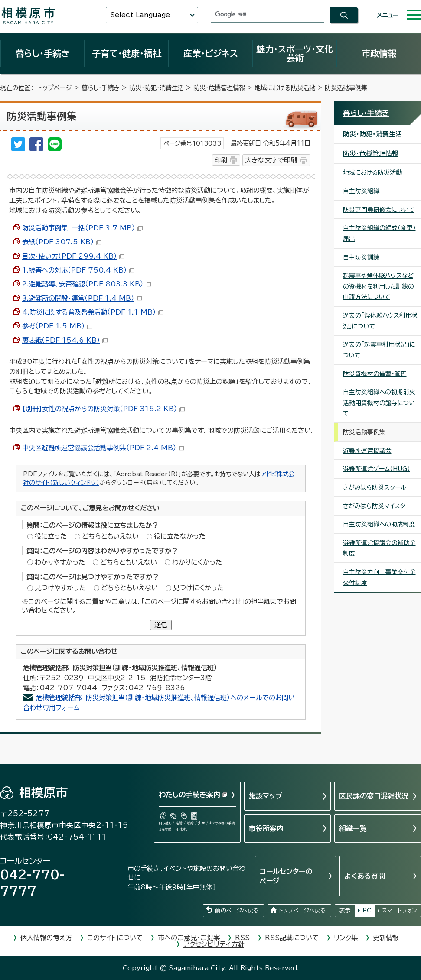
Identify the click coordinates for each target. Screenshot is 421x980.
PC (367, 910)
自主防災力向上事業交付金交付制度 (379, 577)
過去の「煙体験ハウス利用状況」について (380, 321)
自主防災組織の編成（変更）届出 (379, 233)
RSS (242, 938)
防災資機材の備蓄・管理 (375, 374)
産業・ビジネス (211, 53)
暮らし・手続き (42, 53)
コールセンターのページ (286, 876)
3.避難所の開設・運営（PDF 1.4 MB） (82, 298)
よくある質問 (365, 876)
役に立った (51, 536)
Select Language (140, 15)
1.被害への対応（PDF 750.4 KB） (78, 270)
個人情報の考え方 (46, 938)
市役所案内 (266, 828)
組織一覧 (353, 828)
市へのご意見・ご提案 (189, 938)
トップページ (55, 88)
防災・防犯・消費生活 (157, 88)
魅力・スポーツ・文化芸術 (295, 53)
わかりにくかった (197, 562)
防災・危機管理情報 (219, 88)
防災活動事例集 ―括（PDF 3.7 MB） (82, 228)
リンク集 (346, 938)
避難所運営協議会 (367, 451)
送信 (161, 625)
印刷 (221, 160)
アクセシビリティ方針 (214, 944)
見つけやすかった (60, 588)
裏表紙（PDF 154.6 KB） (65, 340)
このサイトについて (115, 938)
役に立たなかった (180, 536)
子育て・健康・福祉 (127, 53)
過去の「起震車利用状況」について (379, 350)
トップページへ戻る (302, 910)
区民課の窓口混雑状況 (374, 796)
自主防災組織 (361, 191)
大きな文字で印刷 (271, 160)
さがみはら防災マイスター (377, 506)
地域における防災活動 (285, 88)
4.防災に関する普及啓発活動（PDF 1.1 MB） (93, 312)
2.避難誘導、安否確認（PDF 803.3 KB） (86, 284)
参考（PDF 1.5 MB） (57, 326)
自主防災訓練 (361, 257)
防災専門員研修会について (379, 210)
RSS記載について (292, 938)
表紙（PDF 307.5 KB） (62, 242)
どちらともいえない (110, 536)
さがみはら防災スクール (375, 487)
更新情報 (386, 938)
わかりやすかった (60, 562)
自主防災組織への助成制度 (379, 524)
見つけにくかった (198, 588)
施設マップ (266, 796)
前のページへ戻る (237, 910)
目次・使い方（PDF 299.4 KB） (73, 256)
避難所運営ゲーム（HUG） (377, 469)
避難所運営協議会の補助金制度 (379, 548)
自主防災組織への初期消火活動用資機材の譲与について (379, 403)
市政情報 (379, 53)
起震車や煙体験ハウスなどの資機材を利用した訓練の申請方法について (379, 286)
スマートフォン (400, 910)
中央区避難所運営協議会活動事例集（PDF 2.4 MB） (103, 448)
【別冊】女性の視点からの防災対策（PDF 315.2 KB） (103, 409)
